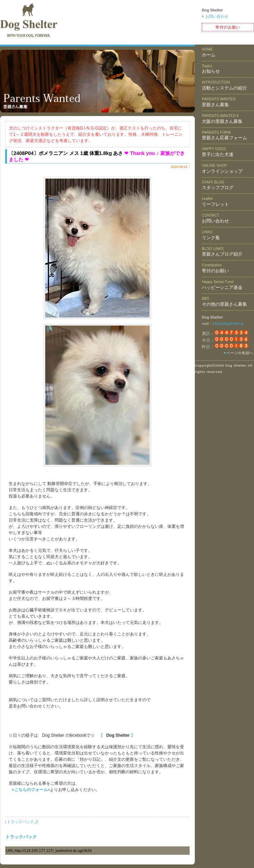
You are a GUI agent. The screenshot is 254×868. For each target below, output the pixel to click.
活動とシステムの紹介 (224, 85)
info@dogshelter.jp (228, 323)
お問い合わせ (217, 16)
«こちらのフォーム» (31, 790)
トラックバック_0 (22, 822)
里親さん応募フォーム (224, 135)
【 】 (117, 735)
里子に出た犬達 (218, 152)
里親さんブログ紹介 (222, 252)
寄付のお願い (228, 27)
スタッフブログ (218, 185)
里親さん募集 (219, 102)
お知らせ (211, 69)
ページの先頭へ (240, 353)
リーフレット (215, 202)
